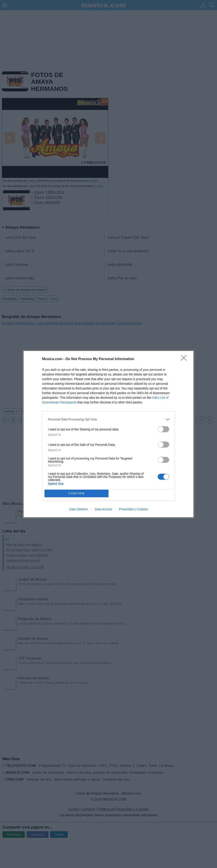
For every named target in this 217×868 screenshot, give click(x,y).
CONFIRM (77, 493)
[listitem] (108, 419)
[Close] (185, 359)
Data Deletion (78, 509)
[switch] (163, 429)
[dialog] (108, 434)
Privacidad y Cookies (133, 509)
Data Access (103, 509)
